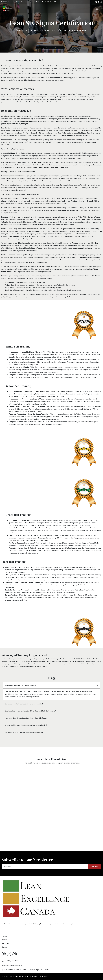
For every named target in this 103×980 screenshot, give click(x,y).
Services (5, 943)
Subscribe (95, 867)
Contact (5, 947)
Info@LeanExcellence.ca (13, 965)
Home (4, 936)
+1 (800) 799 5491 (12, 961)
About (4, 940)
